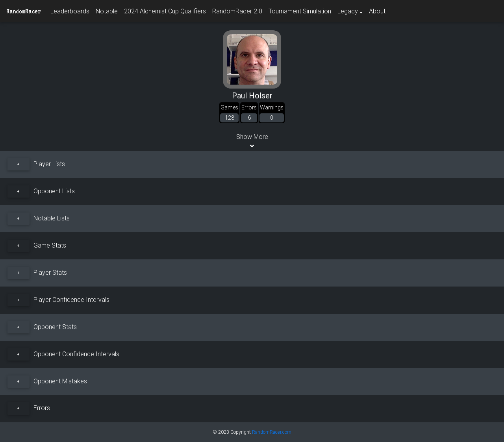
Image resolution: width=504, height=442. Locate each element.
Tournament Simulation (300, 11)
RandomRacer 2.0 (237, 11)
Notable (107, 11)
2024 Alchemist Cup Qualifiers (165, 11)
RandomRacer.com (272, 432)
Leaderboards (70, 11)
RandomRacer (24, 11)
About (377, 11)
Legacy (348, 11)
